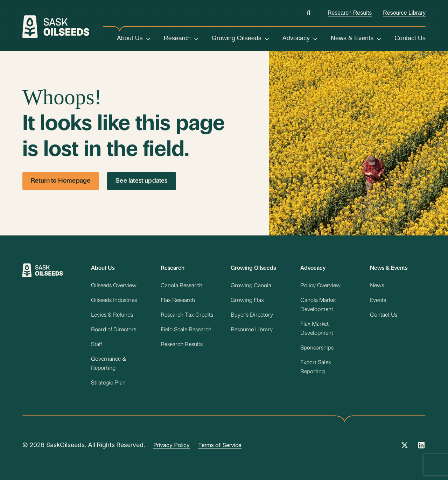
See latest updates (141, 181)
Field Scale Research (186, 330)
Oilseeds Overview (114, 286)
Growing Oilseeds (237, 38)
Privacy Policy (171, 445)
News (377, 286)
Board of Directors (114, 330)
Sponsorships (317, 348)
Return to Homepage (61, 181)
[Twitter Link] (405, 447)
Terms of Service (220, 445)
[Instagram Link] (421, 447)
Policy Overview (320, 286)
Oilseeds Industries (114, 301)
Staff (96, 345)
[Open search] (309, 13)
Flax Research (178, 301)
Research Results (350, 13)
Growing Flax (247, 301)
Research (177, 38)
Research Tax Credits (187, 315)
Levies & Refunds (112, 315)
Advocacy (296, 38)
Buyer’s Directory (252, 315)
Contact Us (410, 38)
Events (378, 301)
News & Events (352, 38)
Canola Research (181, 286)
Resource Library (404, 13)
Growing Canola (251, 286)
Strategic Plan (108, 383)
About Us (130, 38)
